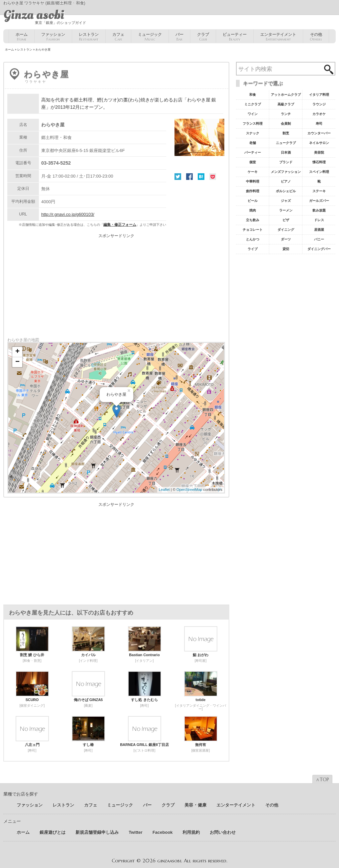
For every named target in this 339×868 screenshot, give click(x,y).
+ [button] (17, 352)
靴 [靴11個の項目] (319, 181)
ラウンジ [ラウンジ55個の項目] (319, 104)
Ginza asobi (34, 15)
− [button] (17, 362)
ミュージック (150, 37)
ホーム (22, 37)
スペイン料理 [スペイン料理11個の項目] (319, 172)
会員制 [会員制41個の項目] (286, 124)
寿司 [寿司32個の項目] (319, 124)
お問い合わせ (223, 832)
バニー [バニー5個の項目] (319, 239)
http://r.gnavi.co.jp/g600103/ (68, 214)
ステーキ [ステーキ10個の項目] (319, 191)
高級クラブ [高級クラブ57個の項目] (286, 104)
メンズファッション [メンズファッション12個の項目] (286, 172)
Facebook (189, 177)
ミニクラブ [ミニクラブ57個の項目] (253, 104)
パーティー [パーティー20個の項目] (253, 152)
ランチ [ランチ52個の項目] (286, 114)
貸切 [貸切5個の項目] (286, 249)
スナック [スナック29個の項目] (253, 133)
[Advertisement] (116, 284)
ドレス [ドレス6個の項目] (319, 220)
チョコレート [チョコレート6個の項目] (253, 230)
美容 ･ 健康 (195, 805)
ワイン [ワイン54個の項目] (253, 114)
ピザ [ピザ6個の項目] (286, 220)
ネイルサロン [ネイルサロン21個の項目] (319, 143)
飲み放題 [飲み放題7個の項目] (319, 210)
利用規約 (191, 832)
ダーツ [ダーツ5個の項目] (286, 239)
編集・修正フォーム (120, 224)
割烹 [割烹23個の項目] (286, 133)
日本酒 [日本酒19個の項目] (286, 152)
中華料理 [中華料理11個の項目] (253, 181)
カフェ (118, 37)
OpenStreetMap (189, 490)
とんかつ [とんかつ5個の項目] (253, 239)
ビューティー (235, 37)
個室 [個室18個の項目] (253, 162)
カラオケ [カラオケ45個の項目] (319, 114)
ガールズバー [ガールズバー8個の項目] (319, 201)
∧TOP (322, 780)
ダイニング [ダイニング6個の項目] (286, 230)
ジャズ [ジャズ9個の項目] (286, 201)
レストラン (89, 37)
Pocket (213, 177)
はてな (201, 177)
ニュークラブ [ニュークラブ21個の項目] (286, 143)
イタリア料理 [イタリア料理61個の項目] (319, 95)
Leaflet (164, 490)
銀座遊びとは (53, 832)
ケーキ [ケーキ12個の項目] (253, 172)
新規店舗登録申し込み (97, 832)
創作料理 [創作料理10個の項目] (253, 191)
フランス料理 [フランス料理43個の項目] (253, 124)
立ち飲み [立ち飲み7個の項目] (253, 220)
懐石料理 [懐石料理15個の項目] (319, 162)
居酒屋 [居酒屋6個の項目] (319, 230)
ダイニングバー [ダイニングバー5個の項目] (319, 249)
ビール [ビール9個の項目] (253, 201)
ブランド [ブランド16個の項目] (286, 162)
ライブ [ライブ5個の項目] (253, 249)
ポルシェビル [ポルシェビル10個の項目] (286, 191)
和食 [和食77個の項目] (253, 95)
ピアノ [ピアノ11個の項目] (286, 181)
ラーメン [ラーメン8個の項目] (286, 210)
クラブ (203, 37)
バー (179, 37)
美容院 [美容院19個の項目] (319, 152)
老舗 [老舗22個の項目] (253, 143)
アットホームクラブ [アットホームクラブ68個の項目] (286, 95)
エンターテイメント (278, 37)
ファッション (53, 37)
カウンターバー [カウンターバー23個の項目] (319, 133)
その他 (316, 37)
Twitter (178, 177)
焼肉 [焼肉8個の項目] (253, 210)
